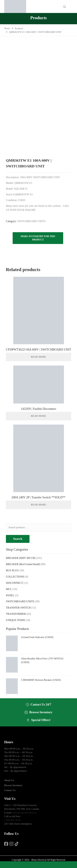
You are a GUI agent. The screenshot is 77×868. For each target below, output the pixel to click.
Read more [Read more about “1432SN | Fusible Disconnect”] (38, 416)
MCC (9, 589)
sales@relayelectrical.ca (25, 813)
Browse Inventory (13, 785)
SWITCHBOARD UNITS (31, 221)
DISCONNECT (14, 583)
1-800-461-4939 (12, 820)
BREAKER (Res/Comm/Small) (23, 564)
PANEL (10, 595)
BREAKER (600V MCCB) (21, 558)
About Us (9, 780)
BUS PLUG (12, 570)
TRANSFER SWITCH (18, 608)
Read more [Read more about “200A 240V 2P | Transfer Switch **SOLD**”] (38, 505)
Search (18, 539)
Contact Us (10, 790)
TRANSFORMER (16, 614)
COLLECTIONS (15, 577)
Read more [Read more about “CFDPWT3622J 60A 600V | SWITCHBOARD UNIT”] (38, 357)
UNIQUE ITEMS (15, 620)
